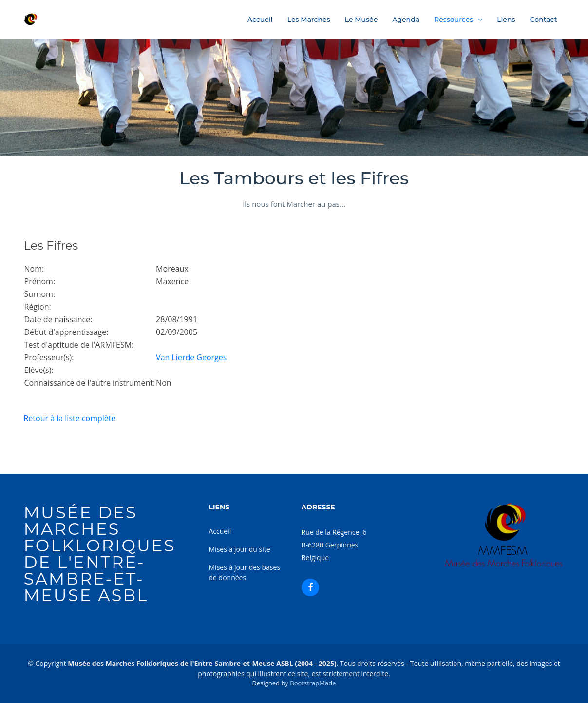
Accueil (260, 20)
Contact (544, 20)
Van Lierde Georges (191, 357)
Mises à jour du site (240, 549)
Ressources (454, 20)
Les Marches (309, 20)
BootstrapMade (313, 683)
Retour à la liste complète (70, 418)
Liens (506, 20)
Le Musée (361, 20)
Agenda (406, 20)
